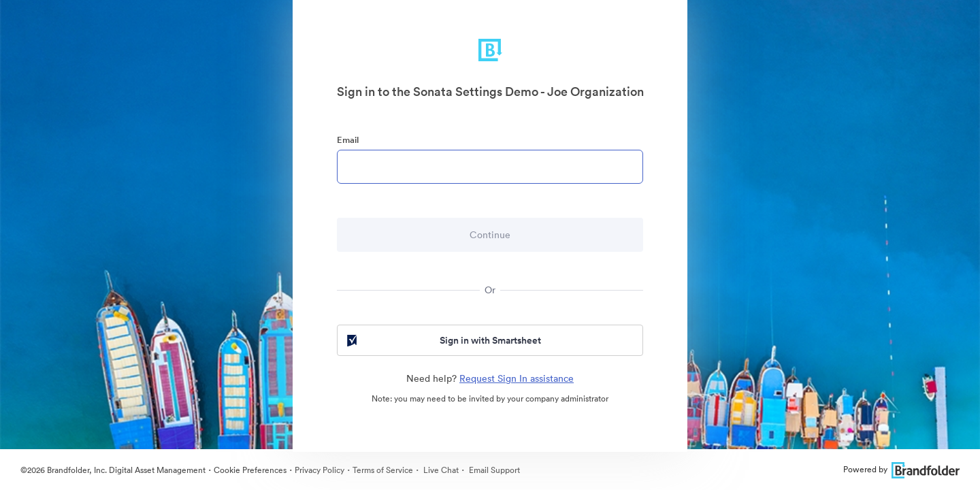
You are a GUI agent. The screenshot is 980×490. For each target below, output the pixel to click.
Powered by (901, 469)
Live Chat (440, 470)
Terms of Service (383, 470)
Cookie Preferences (250, 470)
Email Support (493, 470)
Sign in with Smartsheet (443, 340)
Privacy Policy (320, 470)
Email (348, 140)
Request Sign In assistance (517, 378)
